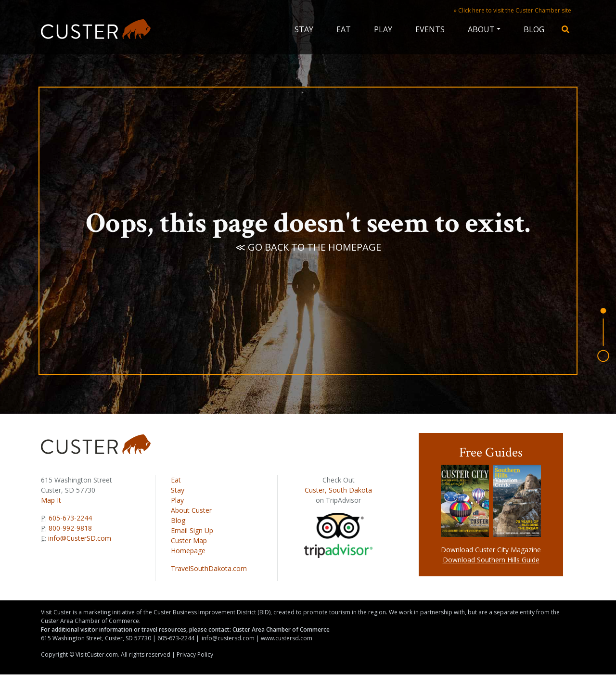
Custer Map (189, 540)
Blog (534, 29)
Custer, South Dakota (338, 490)
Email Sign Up (192, 530)
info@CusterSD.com (80, 538)
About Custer (191, 510)
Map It (51, 500)
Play (383, 29)
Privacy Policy (195, 654)
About (481, 29)
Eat (344, 29)
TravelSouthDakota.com (209, 568)
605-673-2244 (69, 518)
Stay (304, 29)
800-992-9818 (69, 528)
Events (430, 29)
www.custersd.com (287, 638)
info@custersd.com (228, 638)
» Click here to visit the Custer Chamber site (513, 10)
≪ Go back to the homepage (308, 248)
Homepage (188, 551)
